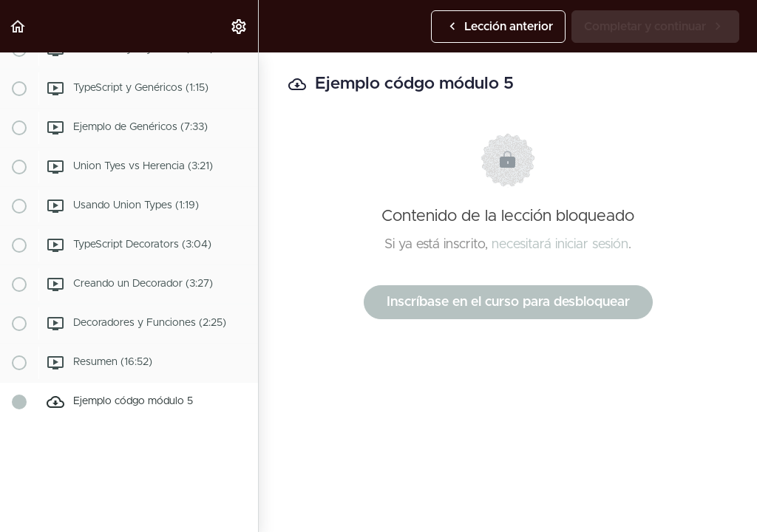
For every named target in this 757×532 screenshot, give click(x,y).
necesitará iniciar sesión (560, 245)
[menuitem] (240, 26)
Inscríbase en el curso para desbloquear (508, 302)
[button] (18, 26)
